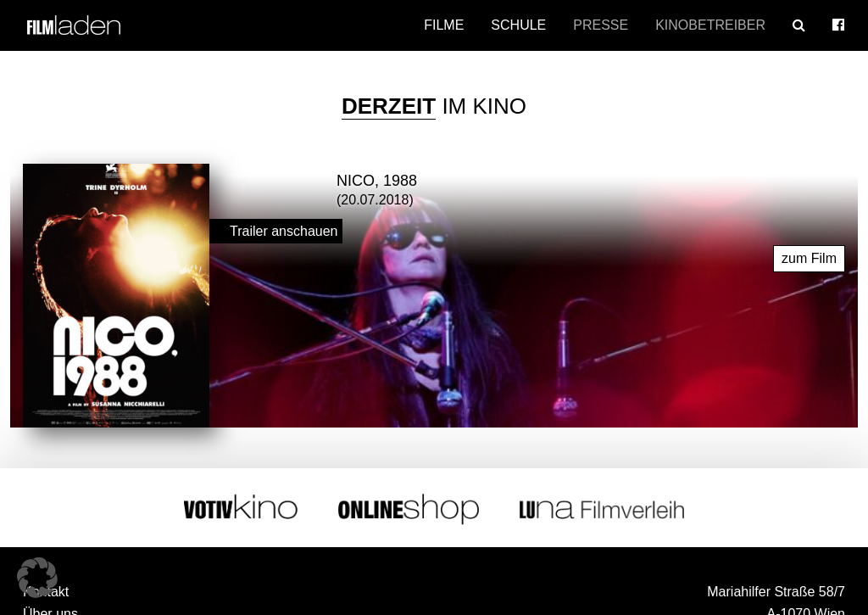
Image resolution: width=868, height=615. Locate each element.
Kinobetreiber (710, 25)
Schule (518, 25)
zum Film (809, 256)
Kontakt (46, 589)
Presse (601, 25)
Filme (444, 25)
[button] (37, 578)
